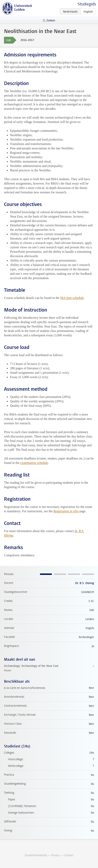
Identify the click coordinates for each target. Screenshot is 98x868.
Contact (69, 855)
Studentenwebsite (36, 855)
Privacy (55, 855)
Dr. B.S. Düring (85, 583)
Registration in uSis (66, 511)
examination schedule (34, 463)
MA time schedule (72, 298)
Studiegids (87, 4)
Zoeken (51, 20)
